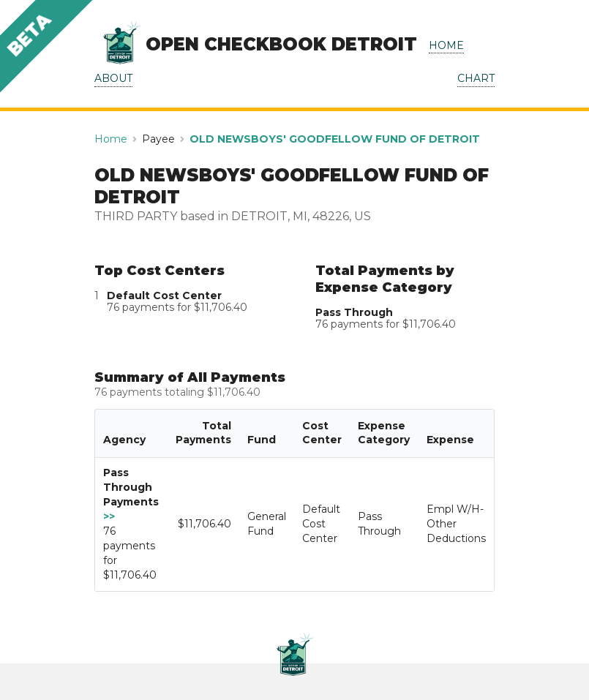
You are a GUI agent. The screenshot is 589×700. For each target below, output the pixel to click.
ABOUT (113, 78)
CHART (476, 78)
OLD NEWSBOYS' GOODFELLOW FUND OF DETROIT (335, 139)
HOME (446, 45)
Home (111, 139)
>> (109, 516)
